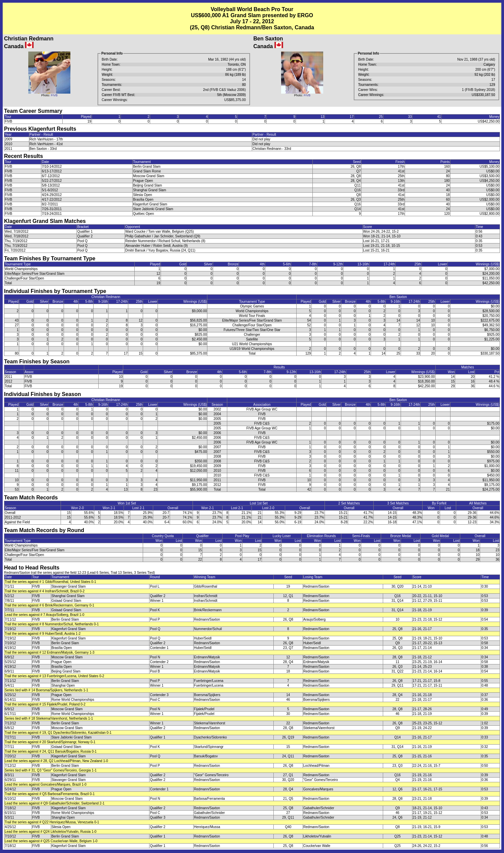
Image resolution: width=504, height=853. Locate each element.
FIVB (54, 95)
